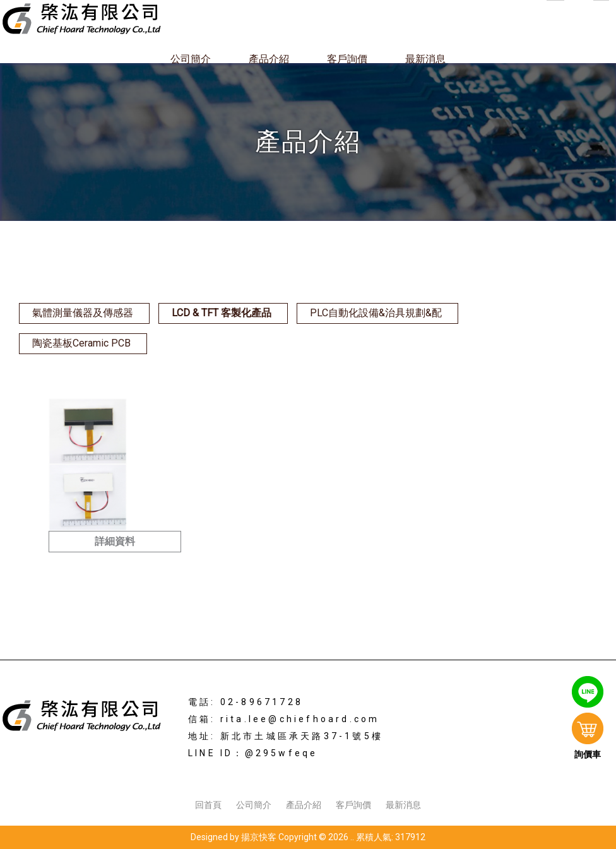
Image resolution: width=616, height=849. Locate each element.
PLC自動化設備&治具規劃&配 (376, 313)
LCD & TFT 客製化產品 (222, 313)
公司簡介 (191, 59)
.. (352, 837)
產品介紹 (269, 59)
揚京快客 (259, 837)
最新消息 (425, 59)
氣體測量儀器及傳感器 (83, 313)
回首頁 (208, 805)
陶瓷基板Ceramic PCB (81, 343)
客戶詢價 (347, 59)
